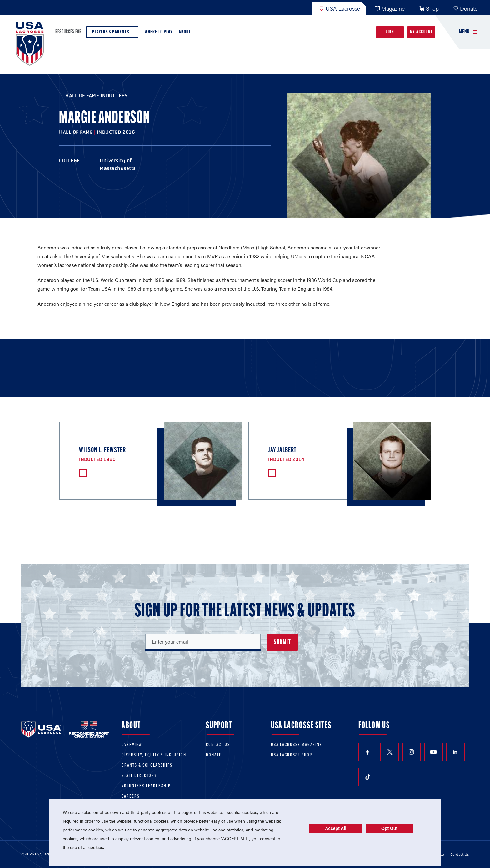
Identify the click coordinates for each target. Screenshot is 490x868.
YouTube (433, 752)
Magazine (390, 8)
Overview (132, 745)
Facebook (368, 752)
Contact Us (218, 745)
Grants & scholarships (147, 766)
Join (390, 32)
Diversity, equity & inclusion (154, 755)
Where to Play (159, 32)
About (186, 34)
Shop (429, 8)
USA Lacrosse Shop (292, 755)
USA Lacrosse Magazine (297, 745)
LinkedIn (455, 752)
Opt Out (389, 828)
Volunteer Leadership (146, 786)
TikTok (368, 777)
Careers (131, 797)
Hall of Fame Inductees (96, 95)
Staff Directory (139, 776)
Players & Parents (112, 34)
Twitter (390, 752)
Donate (465, 8)
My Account (421, 32)
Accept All (336, 828)
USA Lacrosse (339, 8)
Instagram (411, 752)
